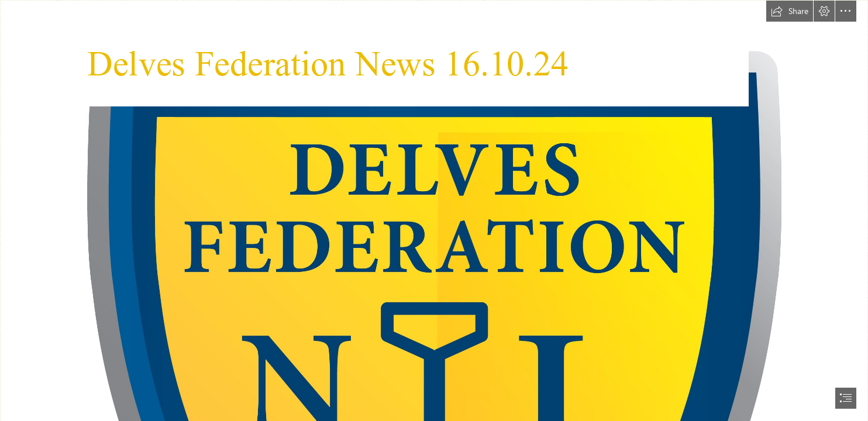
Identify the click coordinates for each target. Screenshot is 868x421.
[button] (790, 11)
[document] (434, 210)
